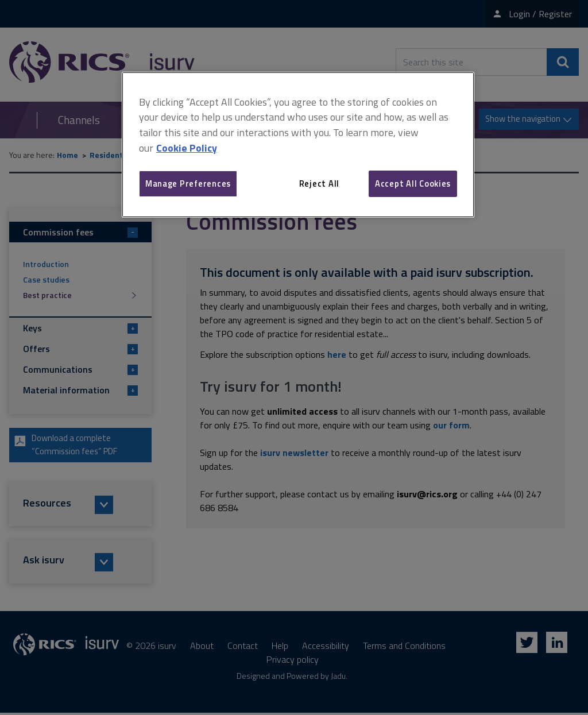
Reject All (319, 183)
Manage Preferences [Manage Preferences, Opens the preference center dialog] (188, 183)
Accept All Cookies (413, 183)
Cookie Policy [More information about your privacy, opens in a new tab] (187, 148)
